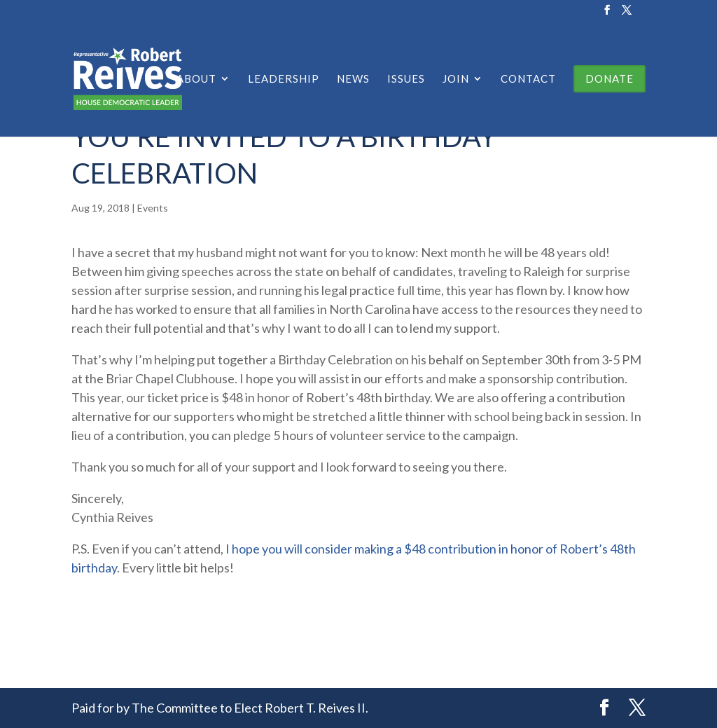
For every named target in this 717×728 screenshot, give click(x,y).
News (353, 79)
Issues (406, 79)
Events (153, 208)
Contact (528, 79)
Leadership (284, 79)
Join (456, 79)
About (196, 79)
